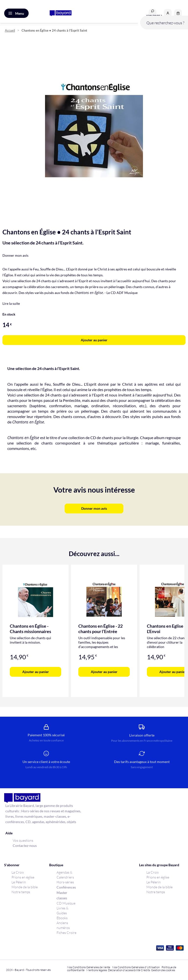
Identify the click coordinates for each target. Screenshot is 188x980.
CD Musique (66, 903)
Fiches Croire (66, 933)
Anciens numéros (63, 925)
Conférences (66, 887)
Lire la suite (11, 303)
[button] (168, 13)
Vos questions (23, 840)
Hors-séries (65, 882)
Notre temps (21, 892)
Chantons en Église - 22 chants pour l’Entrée (100, 629)
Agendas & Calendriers (65, 875)
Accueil (10, 31)
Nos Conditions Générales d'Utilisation (136, 967)
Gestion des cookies (163, 970)
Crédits (145, 970)
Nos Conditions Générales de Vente (89, 967)
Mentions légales (97, 970)
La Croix (18, 872)
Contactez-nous (25, 846)
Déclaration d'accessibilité (124, 970)
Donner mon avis (15, 255)
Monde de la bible (25, 887)
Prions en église (23, 877)
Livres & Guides (63, 910)
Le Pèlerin (19, 882)
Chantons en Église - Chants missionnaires (30, 629)
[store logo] (61, 13)
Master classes (62, 895)
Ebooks (62, 918)
